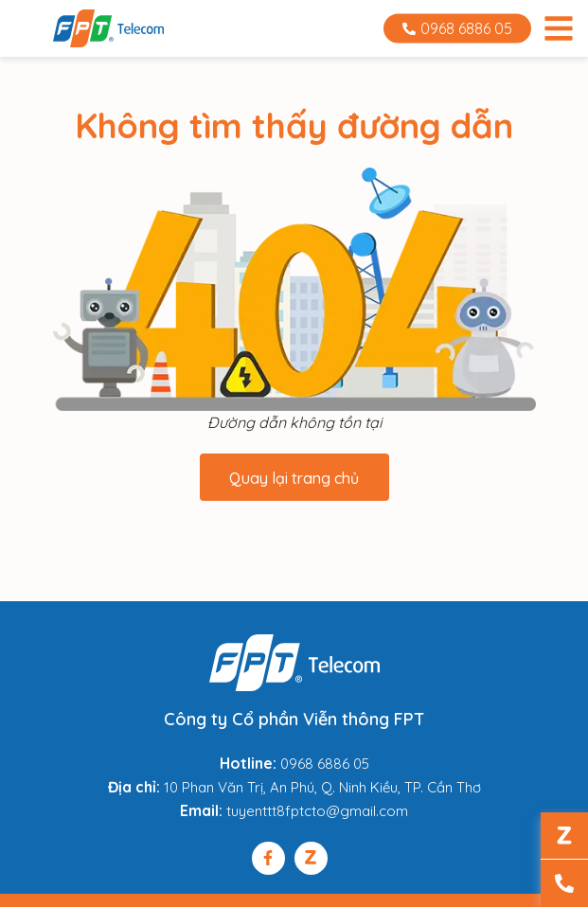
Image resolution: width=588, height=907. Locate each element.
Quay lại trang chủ (294, 478)
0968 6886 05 (457, 28)
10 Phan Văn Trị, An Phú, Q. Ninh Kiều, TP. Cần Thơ (322, 787)
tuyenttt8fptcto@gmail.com (317, 811)
